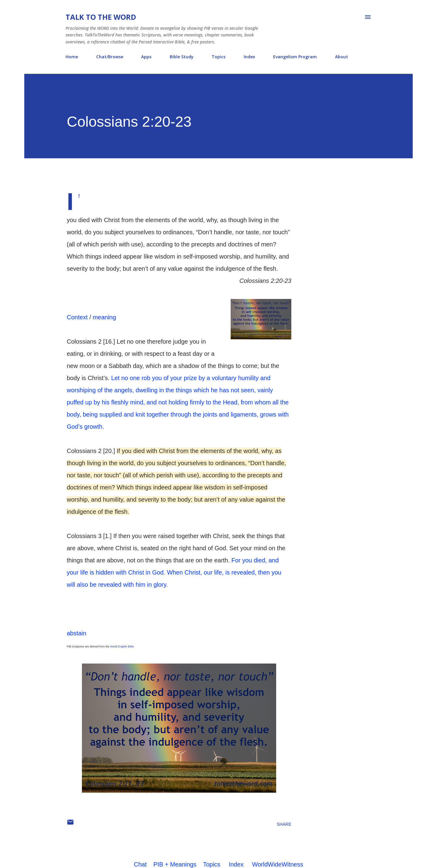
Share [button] (284, 824)
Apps (146, 57)
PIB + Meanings (175, 864)
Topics (218, 57)
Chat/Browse (110, 57)
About (342, 57)
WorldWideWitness (278, 864)
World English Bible (122, 647)
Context (77, 317)
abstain (77, 633)
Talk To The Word (101, 17)
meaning (105, 317)
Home (72, 57)
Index (249, 57)
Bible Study (182, 57)
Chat (140, 864)
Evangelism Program (295, 57)
